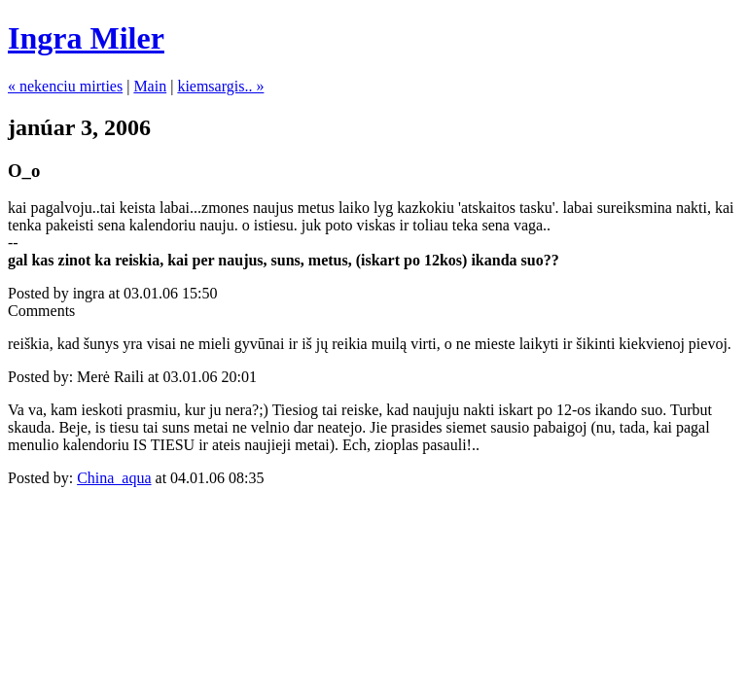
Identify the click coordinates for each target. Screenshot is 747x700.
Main (150, 86)
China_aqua (114, 478)
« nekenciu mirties (65, 86)
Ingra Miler (86, 38)
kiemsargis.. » (220, 86)
